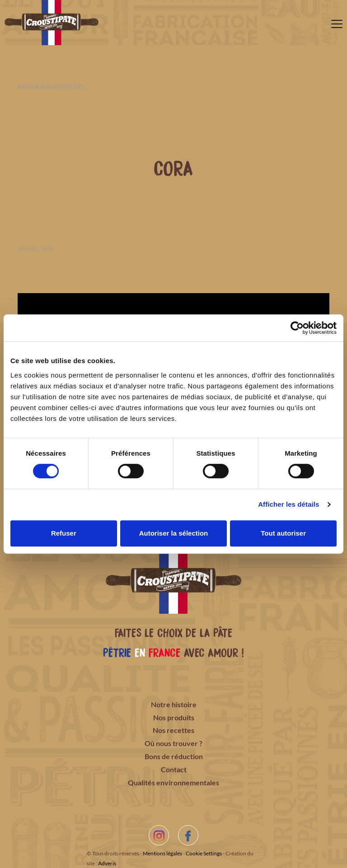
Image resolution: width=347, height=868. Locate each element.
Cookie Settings (204, 853)
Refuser (64, 533)
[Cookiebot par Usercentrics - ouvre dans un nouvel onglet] (297, 328)
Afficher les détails (288, 504)
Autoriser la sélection (174, 533)
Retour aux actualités (51, 86)
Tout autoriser (283, 533)
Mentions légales (162, 853)
